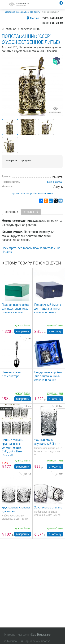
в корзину (23, 331)
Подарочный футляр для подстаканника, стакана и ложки (48, 309)
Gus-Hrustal (55, 182)
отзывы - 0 (31, 212)
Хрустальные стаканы (48, 507)
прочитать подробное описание (32, 193)
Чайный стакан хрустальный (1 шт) (47, 442)
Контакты (35, 12)
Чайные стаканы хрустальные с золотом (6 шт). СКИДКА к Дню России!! (13, 448)
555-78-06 (53, 23)
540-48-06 (52, 18)
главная (11, 29)
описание (12, 212)
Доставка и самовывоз (17, 12)
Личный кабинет (50, 12)
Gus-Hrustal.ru (40, 635)
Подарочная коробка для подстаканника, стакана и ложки (15, 309)
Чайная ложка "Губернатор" (11, 374)
